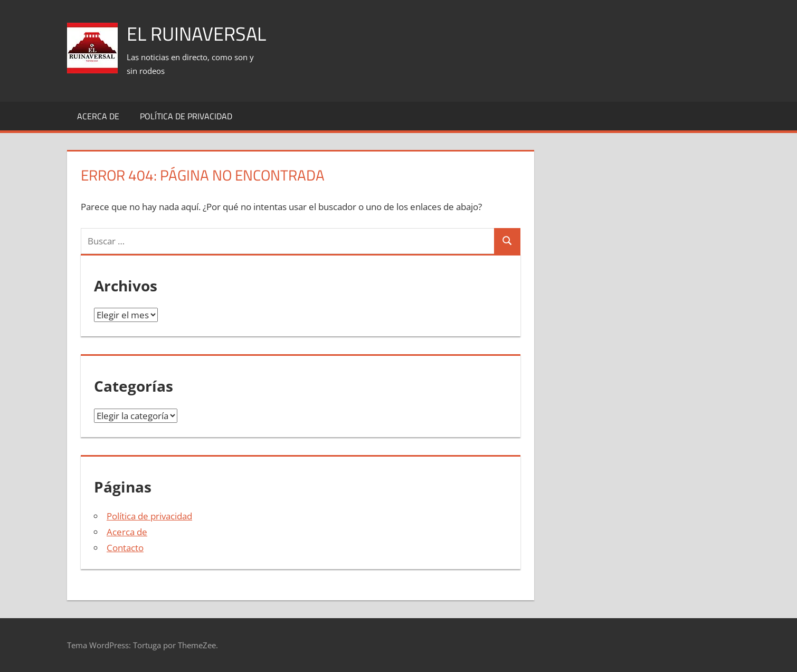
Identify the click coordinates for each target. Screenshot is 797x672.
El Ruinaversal (196, 34)
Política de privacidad (186, 116)
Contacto (125, 548)
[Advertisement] (538, 37)
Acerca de (98, 116)
